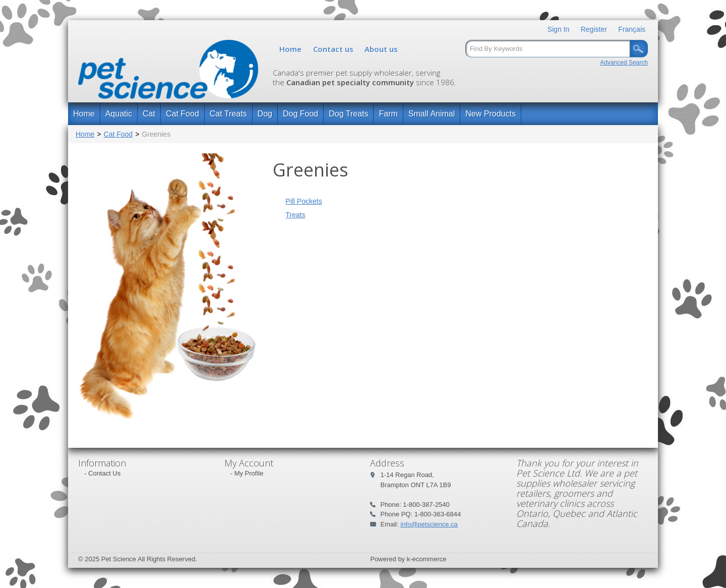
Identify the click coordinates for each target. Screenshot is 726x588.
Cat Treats (228, 114)
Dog (265, 114)
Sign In (559, 29)
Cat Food (183, 114)
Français (632, 29)
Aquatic (119, 114)
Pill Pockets (304, 201)
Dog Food (300, 114)
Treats (295, 215)
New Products (491, 114)
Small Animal (432, 114)
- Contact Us (102, 473)
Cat (149, 114)
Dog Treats (348, 114)
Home (290, 49)
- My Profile (247, 473)
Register (594, 29)
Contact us (333, 49)
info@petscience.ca (429, 524)
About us (381, 49)
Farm (388, 114)
